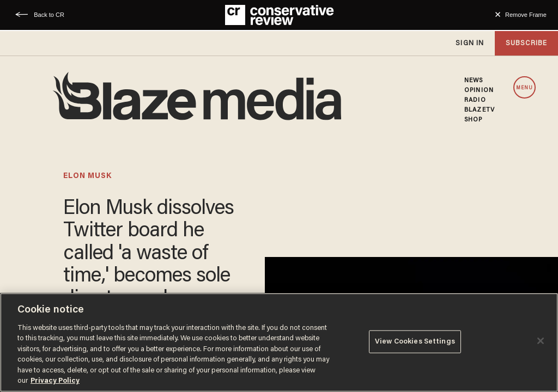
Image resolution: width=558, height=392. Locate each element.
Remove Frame (526, 15)
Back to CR (49, 15)
